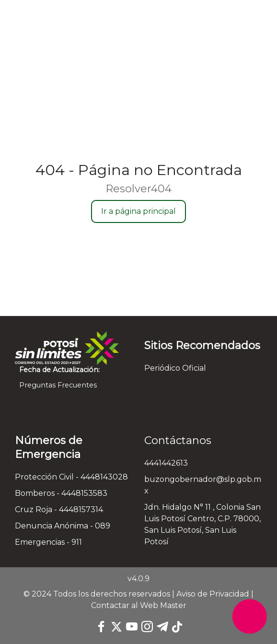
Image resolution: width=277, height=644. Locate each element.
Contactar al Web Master (139, 605)
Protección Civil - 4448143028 (71, 477)
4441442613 (166, 463)
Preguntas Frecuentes (56, 385)
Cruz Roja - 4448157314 (59, 509)
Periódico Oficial (175, 368)
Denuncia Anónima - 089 (63, 526)
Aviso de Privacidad (213, 594)
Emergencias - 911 (48, 542)
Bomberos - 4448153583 (61, 493)
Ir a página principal (138, 211)
